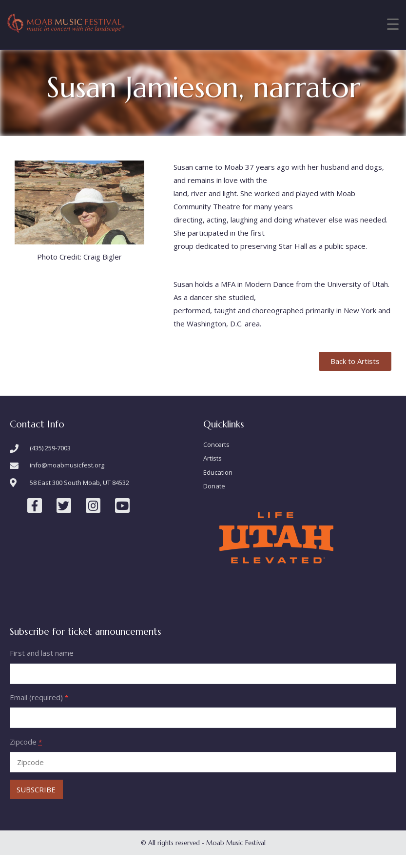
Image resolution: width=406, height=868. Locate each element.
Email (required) (39, 697)
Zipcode (26, 742)
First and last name (42, 653)
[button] (355, 361)
